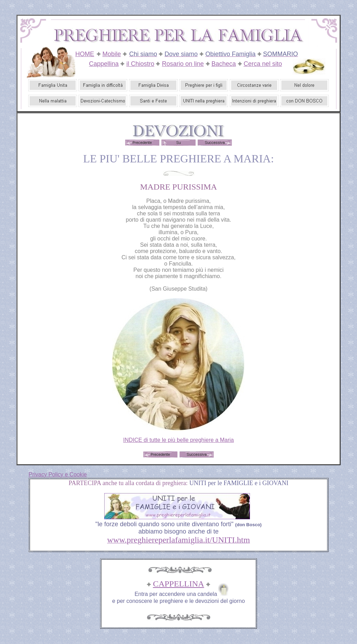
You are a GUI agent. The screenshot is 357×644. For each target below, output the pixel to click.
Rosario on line (183, 64)
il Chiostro (140, 64)
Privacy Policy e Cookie (58, 474)
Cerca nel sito (263, 64)
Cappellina (104, 64)
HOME (85, 54)
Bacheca (224, 64)
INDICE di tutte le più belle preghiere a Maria (178, 440)
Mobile (112, 54)
